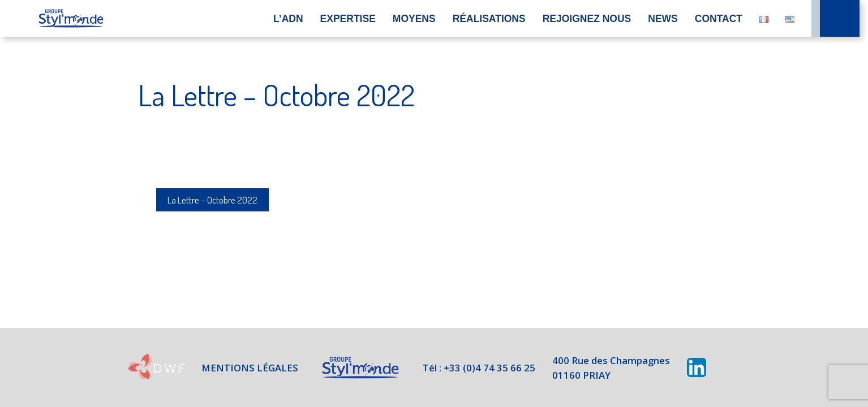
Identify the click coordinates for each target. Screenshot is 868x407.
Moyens (414, 19)
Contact (719, 19)
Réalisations (489, 19)
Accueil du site (71, 18)
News (663, 19)
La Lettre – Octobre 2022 (216, 200)
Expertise (348, 19)
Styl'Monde (358, 368)
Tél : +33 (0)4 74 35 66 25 (479, 367)
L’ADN (288, 19)
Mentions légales (246, 367)
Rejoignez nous (587, 19)
